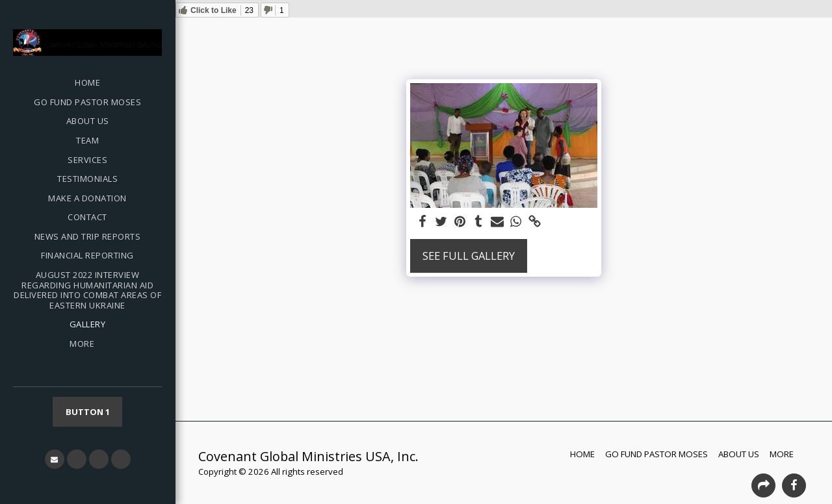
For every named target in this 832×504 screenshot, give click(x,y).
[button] (55, 459)
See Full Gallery (469, 256)
